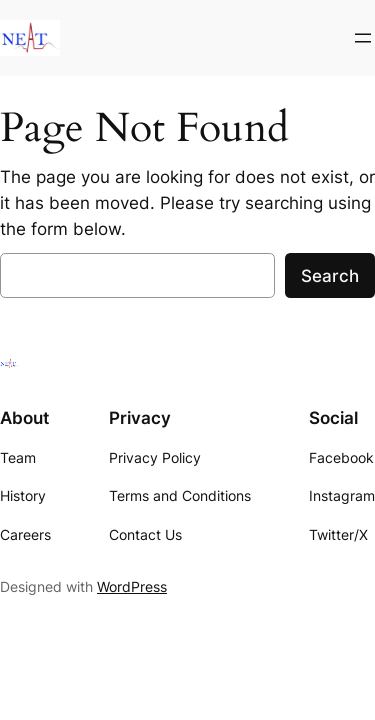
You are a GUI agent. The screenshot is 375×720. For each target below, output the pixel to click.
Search (330, 276)
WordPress (132, 586)
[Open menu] (363, 38)
